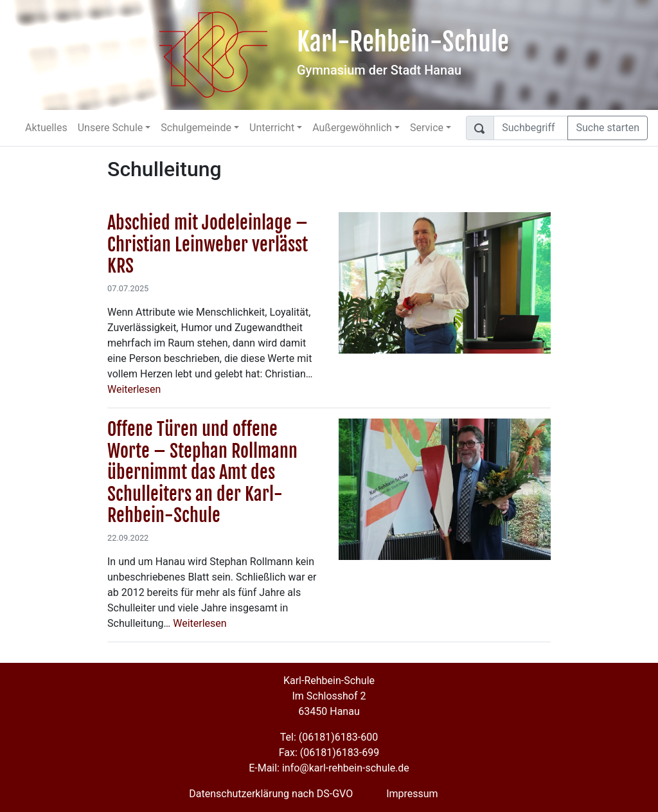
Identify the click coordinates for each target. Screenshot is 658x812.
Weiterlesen (134, 389)
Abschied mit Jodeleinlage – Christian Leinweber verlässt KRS (208, 244)
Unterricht (272, 128)
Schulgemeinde (196, 128)
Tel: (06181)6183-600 (329, 737)
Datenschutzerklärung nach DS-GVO (271, 794)
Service (427, 128)
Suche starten (608, 128)
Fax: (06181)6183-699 (329, 753)
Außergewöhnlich (352, 128)
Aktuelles (46, 128)
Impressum (412, 794)
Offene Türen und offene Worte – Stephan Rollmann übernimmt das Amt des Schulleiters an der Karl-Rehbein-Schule (202, 472)
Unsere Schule (111, 128)
